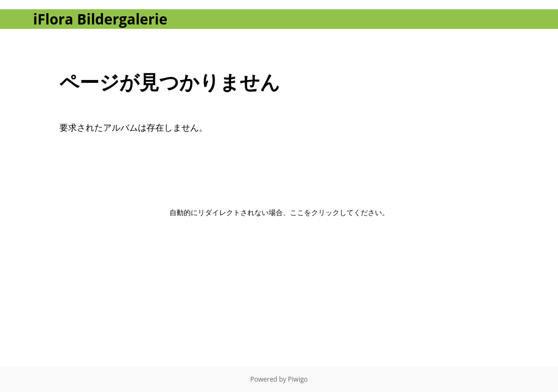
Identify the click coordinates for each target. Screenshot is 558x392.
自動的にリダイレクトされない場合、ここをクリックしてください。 (279, 212)
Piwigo (298, 379)
